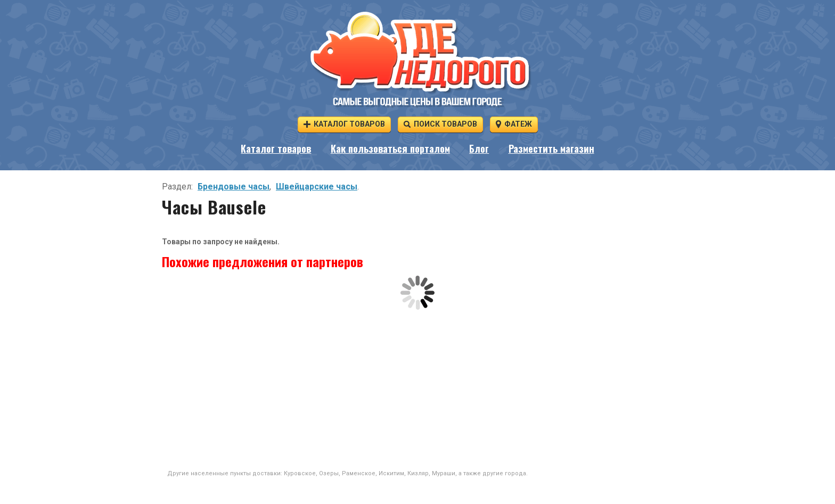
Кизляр (418, 473)
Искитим (391, 473)
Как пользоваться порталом (390, 148)
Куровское (300, 473)
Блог (479, 148)
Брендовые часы (234, 187)
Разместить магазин (551, 148)
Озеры (329, 473)
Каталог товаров (344, 124)
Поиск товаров (440, 124)
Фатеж (514, 124)
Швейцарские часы (317, 187)
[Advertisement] (418, 390)
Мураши (444, 473)
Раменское (359, 473)
